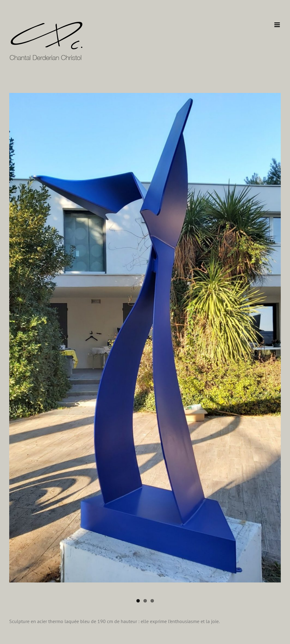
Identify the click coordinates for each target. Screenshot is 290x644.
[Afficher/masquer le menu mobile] (278, 25)
